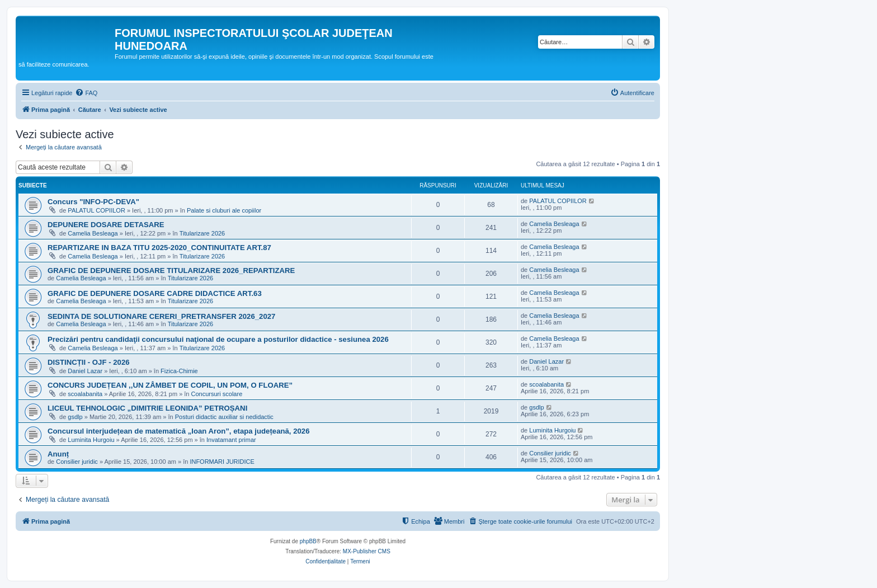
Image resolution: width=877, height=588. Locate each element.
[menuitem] (86, 93)
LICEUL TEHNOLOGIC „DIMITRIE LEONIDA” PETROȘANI (147, 408)
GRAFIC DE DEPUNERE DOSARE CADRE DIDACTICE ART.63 (155, 293)
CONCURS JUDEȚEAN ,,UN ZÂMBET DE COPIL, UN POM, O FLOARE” (170, 385)
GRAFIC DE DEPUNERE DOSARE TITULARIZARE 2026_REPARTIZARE (171, 271)
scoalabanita (85, 394)
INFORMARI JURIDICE (222, 462)
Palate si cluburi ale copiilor (224, 210)
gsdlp (75, 417)
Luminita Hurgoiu (91, 440)
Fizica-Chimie (179, 371)
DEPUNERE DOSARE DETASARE (106, 225)
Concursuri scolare (217, 394)
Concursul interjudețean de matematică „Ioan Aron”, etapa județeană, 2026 (179, 431)
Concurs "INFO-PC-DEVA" (93, 202)
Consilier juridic (77, 462)
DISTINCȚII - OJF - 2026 (89, 362)
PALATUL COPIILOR (96, 210)
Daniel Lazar (85, 371)
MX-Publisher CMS (367, 551)
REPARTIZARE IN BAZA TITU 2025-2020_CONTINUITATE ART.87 (159, 248)
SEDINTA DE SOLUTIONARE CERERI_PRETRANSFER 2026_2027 (161, 316)
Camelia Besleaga (93, 233)
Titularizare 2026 (202, 233)
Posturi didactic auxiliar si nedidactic (224, 417)
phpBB (308, 541)
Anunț (58, 454)
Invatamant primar (231, 440)
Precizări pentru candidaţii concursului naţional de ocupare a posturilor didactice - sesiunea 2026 (218, 339)
